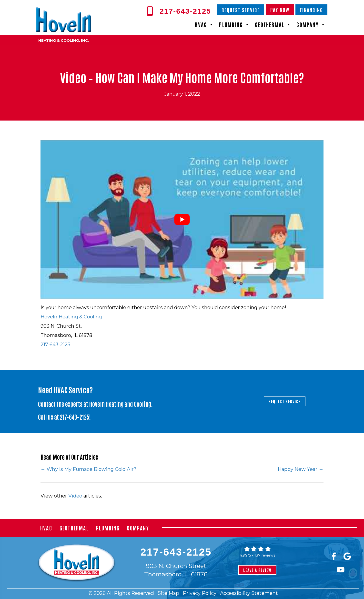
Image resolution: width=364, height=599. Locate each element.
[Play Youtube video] (182, 220)
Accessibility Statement (249, 593)
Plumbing (235, 24)
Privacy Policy (200, 593)
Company (311, 24)
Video (75, 496)
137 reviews (265, 555)
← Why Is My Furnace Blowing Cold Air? (88, 469)
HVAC (205, 24)
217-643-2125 (55, 345)
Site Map (168, 593)
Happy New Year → (301, 469)
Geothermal (273, 24)
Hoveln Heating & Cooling (71, 317)
